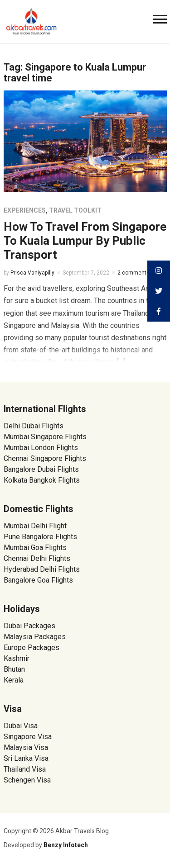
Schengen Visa (27, 780)
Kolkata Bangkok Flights (42, 480)
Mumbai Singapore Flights (45, 437)
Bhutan (14, 669)
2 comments (134, 273)
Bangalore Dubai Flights (41, 469)
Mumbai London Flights (41, 448)
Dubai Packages (29, 626)
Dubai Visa (21, 726)
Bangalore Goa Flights (38, 580)
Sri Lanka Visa (27, 758)
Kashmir (17, 658)
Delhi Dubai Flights (34, 426)
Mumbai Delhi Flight (35, 526)
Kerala (14, 680)
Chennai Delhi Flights (37, 558)
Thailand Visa (25, 769)
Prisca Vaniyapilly (32, 273)
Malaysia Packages (35, 637)
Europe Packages (32, 647)
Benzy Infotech (66, 845)
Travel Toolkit (75, 210)
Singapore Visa (28, 737)
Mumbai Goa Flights (35, 548)
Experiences (25, 210)
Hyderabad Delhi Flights (42, 569)
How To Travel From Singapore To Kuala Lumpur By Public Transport (85, 241)
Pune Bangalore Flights (40, 537)
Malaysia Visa (26, 747)
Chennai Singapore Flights (45, 458)
